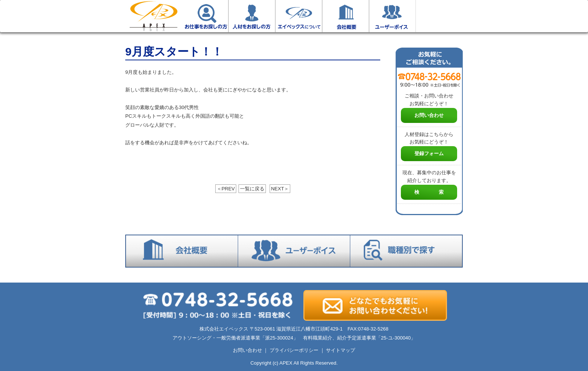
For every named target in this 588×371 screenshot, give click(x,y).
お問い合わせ (429, 115)
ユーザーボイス (392, 16)
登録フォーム (429, 153)
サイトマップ (340, 350)
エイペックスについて (299, 16)
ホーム (153, 16)
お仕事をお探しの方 (205, 16)
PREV (226, 189)
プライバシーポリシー (294, 350)
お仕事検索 (439, 16)
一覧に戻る (252, 189)
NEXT (280, 189)
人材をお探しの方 (252, 16)
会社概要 (346, 16)
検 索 (429, 192)
